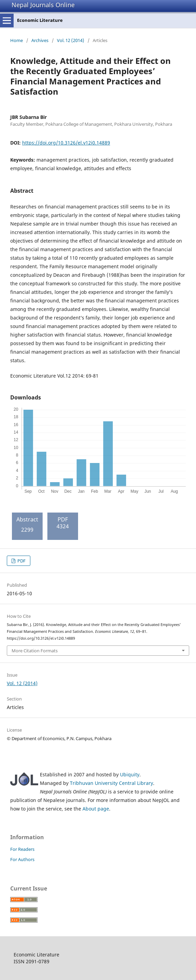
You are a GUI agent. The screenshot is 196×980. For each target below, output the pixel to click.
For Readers (22, 849)
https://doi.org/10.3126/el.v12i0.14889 (66, 143)
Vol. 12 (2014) (71, 40)
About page (96, 809)
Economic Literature (40, 20)
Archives (40, 40)
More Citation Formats (35, 651)
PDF (21, 561)
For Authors (22, 859)
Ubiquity (130, 774)
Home (17, 40)
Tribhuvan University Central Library (111, 783)
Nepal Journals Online (43, 5)
